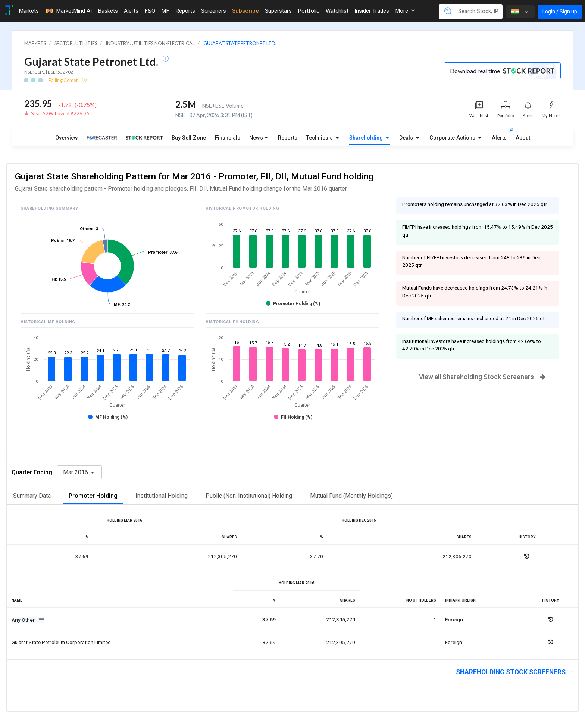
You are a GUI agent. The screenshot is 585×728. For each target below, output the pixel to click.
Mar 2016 (76, 472)
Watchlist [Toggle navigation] (337, 11)
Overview (67, 138)
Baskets (108, 11)
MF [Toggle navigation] (165, 11)
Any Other (24, 620)
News (256, 138)
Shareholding (367, 138)
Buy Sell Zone (189, 138)
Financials (228, 138)
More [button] (405, 11)
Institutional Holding (162, 496)
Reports (288, 138)
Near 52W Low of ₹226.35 (60, 113)
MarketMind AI (68, 11)
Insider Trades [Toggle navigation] (372, 11)
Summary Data (32, 496)
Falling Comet (63, 80)
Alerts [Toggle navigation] (131, 11)
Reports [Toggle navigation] (185, 11)
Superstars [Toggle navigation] (278, 11)
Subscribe (245, 11)
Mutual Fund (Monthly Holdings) (351, 496)
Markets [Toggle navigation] (29, 11)
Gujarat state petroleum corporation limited (61, 642)
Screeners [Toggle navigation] (214, 11)
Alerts (499, 136)
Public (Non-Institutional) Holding (249, 496)
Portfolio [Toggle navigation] (309, 11)
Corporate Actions (453, 138)
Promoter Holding (93, 496)
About (523, 138)
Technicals (320, 138)
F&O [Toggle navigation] (150, 11)
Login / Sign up (560, 12)
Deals (407, 138)
